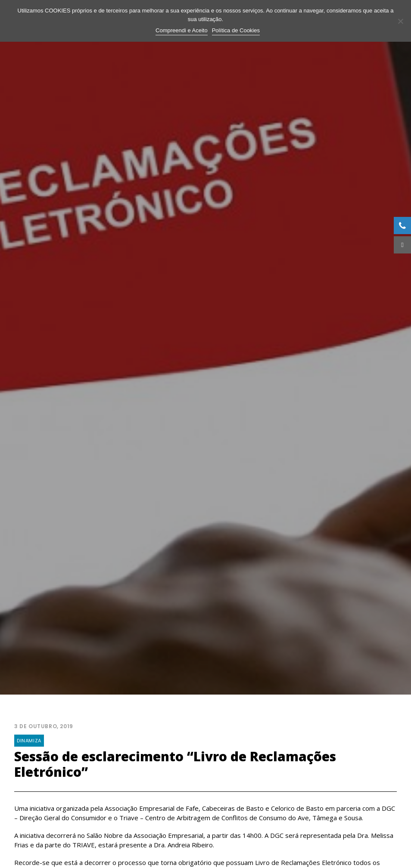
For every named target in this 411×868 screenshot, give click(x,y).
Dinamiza (29, 733)
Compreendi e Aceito (182, 30)
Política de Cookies (236, 30)
